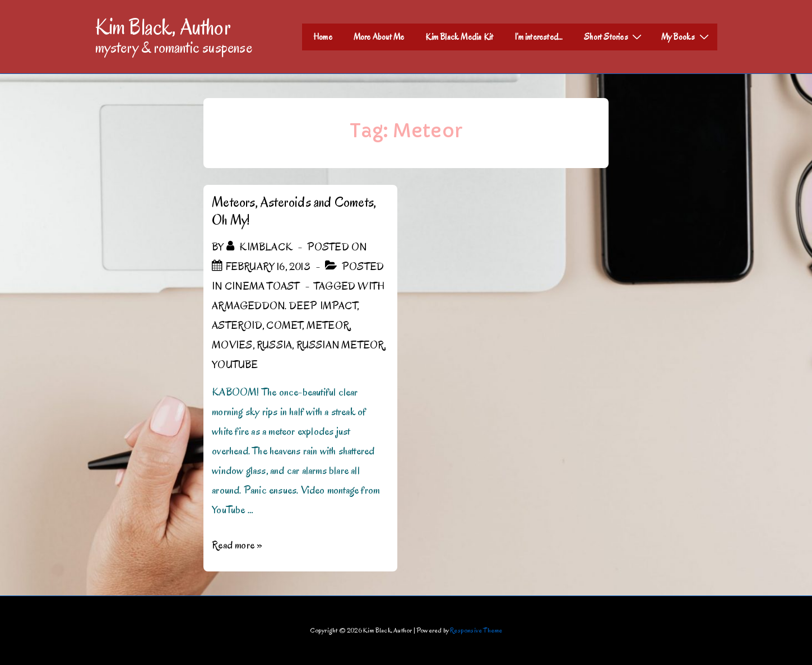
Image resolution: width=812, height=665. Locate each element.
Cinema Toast (262, 286)
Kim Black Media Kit (459, 37)
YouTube (235, 365)
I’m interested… (539, 37)
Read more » (237, 545)
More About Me (379, 37)
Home (323, 37)
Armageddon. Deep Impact (284, 306)
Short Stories (614, 36)
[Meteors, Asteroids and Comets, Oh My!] (268, 267)
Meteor (328, 325)
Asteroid (237, 325)
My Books (686, 36)
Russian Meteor (340, 345)
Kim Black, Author (163, 27)
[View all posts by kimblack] (261, 247)
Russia (274, 345)
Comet (284, 325)
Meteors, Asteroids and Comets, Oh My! (294, 211)
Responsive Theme (476, 630)
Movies (232, 345)
